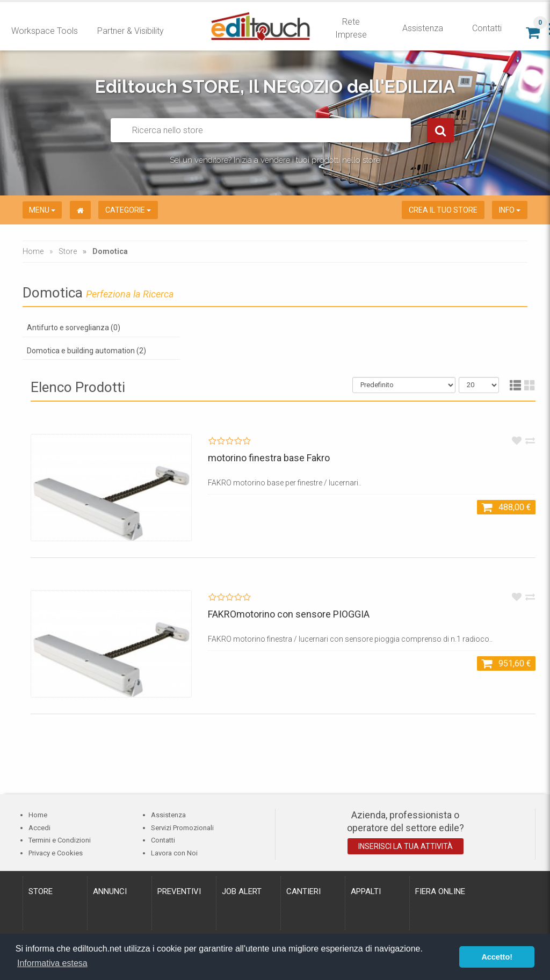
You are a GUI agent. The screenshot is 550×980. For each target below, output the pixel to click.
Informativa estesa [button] (52, 963)
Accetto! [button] (497, 957)
